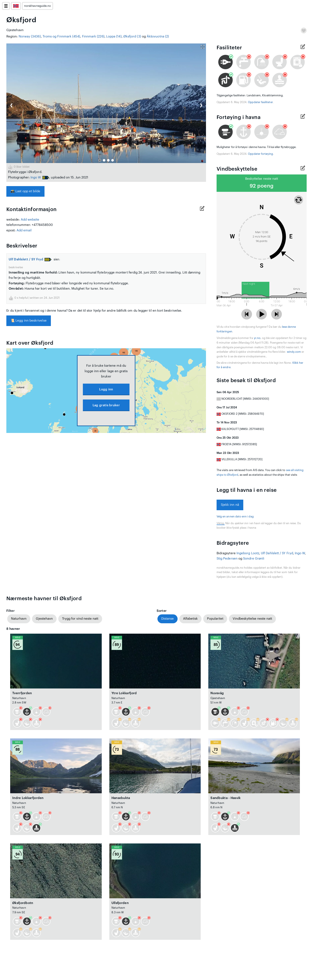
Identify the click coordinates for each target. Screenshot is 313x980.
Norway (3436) (30, 37)
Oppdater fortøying (260, 154)
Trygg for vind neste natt (80, 619)
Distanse (168, 619)
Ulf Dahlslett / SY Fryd (26, 259)
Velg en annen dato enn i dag (235, 517)
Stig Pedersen (227, 559)
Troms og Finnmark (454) (61, 37)
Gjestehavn (44, 619)
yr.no (257, 338)
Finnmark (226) (93, 37)
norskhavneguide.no (38, 6)
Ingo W (36, 178)
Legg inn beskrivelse (29, 321)
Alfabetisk (190, 619)
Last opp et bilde (25, 191)
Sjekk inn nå (230, 505)
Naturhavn (19, 619)
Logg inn (106, 389)
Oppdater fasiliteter (260, 102)
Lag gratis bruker (106, 405)
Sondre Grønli (254, 559)
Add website (30, 220)
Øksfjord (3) (132, 37)
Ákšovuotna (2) (158, 37)
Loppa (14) (114, 37)
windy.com (294, 352)
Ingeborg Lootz (248, 553)
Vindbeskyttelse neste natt (252, 619)
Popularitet (215, 619)
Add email (24, 230)
